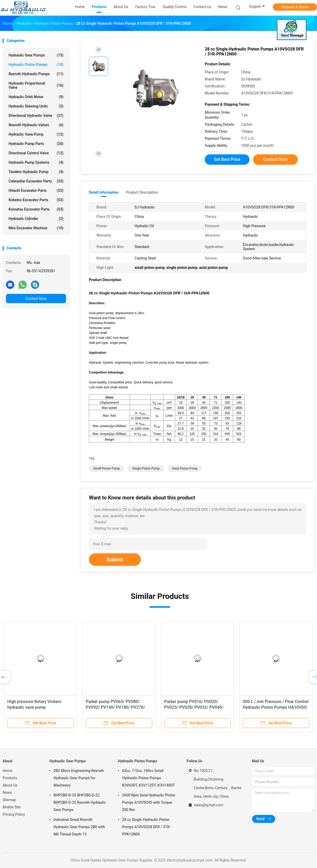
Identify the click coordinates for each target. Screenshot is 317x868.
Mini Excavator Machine (36, 228)
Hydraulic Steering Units (36, 106)
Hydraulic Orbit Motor (36, 97)
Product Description (142, 192)
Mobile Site (12, 807)
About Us (10, 785)
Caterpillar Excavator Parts (36, 181)
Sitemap (9, 800)
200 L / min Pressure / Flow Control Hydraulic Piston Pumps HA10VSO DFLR (276, 707)
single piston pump (146, 468)
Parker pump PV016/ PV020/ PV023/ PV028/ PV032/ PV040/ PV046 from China (194, 707)
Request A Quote (295, 7)
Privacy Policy (14, 814)
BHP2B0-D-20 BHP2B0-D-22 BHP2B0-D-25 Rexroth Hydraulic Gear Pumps (80, 802)
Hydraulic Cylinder (36, 219)
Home (8, 771)
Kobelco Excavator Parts (36, 200)
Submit (115, 560)
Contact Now (36, 299)
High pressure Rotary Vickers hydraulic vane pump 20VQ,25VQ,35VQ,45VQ (34, 707)
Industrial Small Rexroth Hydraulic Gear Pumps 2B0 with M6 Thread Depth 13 (79, 827)
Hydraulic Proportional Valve (36, 85)
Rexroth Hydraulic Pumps (36, 74)
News (7, 793)
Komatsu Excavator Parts (36, 209)
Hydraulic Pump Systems (36, 162)
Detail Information (104, 192)
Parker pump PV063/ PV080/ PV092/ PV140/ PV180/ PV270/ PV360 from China (115, 707)
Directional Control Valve (36, 153)
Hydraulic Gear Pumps (36, 55)
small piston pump (107, 468)
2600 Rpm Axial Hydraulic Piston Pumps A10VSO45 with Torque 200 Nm (149, 802)
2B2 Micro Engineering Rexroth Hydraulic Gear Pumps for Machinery (79, 778)
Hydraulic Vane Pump (36, 134)
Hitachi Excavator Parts (36, 191)
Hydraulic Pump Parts (36, 144)
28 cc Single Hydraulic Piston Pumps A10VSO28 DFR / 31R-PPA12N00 (146, 827)
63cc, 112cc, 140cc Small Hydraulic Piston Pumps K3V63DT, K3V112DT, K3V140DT (148, 778)
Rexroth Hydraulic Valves (36, 125)
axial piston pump (185, 468)
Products (10, 778)
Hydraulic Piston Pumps (36, 65)
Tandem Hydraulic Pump (36, 172)
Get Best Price (227, 159)
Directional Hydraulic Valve (36, 116)
